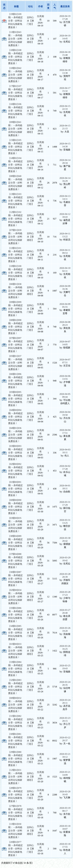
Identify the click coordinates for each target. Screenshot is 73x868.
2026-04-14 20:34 (65, 161)
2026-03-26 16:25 (65, 647)
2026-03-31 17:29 (65, 503)
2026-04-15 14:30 (65, 145)
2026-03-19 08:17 (65, 809)
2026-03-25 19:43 (65, 667)
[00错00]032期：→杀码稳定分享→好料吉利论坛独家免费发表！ (15, 705)
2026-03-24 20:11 (65, 701)
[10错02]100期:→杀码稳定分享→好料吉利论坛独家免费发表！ (15, 273)
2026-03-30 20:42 (65, 539)
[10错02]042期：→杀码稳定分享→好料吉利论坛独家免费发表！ (15, 75)
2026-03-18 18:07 (65, 827)
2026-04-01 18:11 (65, 487)
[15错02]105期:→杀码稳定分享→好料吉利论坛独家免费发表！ (15, 147)
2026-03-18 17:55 (65, 845)
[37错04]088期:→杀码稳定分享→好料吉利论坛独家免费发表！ (15, 561)
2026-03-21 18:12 (65, 755)
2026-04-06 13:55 (65, 377)
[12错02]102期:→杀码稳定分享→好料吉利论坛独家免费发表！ (15, 219)
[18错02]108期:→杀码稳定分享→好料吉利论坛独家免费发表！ (15, 57)
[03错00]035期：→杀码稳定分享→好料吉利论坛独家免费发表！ (15, 525)
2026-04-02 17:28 (65, 467)
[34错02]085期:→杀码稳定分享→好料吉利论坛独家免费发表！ (15, 633)
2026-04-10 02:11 (65, 269)
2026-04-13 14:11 (65, 197)
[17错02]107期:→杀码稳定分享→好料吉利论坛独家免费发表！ (15, 93)
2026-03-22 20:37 (65, 739)
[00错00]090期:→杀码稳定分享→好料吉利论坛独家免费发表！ (15, 507)
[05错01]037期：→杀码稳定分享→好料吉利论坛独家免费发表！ (15, 363)
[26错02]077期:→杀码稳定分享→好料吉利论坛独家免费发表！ (15, 849)
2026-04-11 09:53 (65, 251)
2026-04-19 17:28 (65, 18)
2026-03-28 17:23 (65, 593)
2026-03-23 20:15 (65, 719)
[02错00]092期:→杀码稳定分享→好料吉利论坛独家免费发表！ (15, 471)
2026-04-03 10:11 (65, 451)
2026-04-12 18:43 (65, 215)
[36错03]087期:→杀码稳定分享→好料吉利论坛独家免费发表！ (15, 579)
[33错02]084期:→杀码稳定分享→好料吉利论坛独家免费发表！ (15, 669)
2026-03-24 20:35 (65, 683)
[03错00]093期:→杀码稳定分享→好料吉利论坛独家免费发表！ (15, 453)
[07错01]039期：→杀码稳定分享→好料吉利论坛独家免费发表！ (15, 237)
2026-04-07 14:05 (65, 343)
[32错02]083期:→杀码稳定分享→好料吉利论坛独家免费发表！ (15, 687)
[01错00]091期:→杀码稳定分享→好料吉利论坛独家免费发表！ (15, 489)
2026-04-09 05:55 (65, 305)
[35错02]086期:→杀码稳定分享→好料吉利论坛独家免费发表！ (15, 615)
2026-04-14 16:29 (65, 179)
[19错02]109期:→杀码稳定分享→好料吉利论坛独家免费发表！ (15, 21)
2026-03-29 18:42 (65, 559)
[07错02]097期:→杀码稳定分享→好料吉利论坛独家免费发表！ (15, 345)
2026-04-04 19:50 (65, 413)
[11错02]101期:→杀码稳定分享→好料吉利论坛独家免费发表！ (15, 255)
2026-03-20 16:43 (65, 793)
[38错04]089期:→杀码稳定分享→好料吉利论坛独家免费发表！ (15, 543)
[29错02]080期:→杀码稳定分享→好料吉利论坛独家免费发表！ (15, 759)
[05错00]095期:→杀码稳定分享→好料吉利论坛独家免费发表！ (15, 399)
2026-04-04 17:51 (65, 431)
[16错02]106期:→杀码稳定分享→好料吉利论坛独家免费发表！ (15, 111)
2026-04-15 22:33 (65, 107)
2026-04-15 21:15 (65, 127)
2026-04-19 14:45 (65, 37)
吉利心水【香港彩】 (30, 39)
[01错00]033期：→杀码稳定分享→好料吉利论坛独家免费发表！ (15, 651)
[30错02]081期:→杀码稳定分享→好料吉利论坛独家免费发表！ (15, 741)
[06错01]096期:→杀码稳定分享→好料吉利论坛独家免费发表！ (15, 381)
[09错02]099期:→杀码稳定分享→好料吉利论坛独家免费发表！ (15, 309)
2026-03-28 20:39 (65, 575)
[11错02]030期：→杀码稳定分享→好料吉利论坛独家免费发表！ (15, 831)
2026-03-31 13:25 (65, 521)
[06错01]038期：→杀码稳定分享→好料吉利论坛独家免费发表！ (15, 291)
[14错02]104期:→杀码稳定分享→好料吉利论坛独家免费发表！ (15, 165)
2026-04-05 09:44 (65, 395)
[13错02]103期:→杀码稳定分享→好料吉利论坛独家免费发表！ (15, 201)
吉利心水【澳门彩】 (30, 21)
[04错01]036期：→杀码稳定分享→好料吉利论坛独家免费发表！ (15, 435)
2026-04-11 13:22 (65, 235)
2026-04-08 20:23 (65, 323)
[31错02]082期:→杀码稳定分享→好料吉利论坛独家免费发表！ (15, 723)
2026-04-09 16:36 (65, 287)
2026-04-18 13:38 (65, 72)
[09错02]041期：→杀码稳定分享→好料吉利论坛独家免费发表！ (15, 129)
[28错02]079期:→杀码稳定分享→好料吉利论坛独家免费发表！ (15, 795)
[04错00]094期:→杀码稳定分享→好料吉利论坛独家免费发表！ (15, 417)
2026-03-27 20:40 (65, 611)
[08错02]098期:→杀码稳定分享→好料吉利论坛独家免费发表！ (15, 327)
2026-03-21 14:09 (65, 773)
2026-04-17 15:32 (65, 89)
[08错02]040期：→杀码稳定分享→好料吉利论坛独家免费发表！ (15, 183)
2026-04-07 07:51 (65, 361)
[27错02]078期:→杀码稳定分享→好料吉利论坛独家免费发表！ (15, 813)
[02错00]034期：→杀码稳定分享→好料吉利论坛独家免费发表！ (15, 597)
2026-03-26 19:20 (65, 629)
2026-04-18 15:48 (65, 54)
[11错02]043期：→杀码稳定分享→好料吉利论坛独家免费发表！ (15, 39)
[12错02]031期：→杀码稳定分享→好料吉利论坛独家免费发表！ (15, 777)
